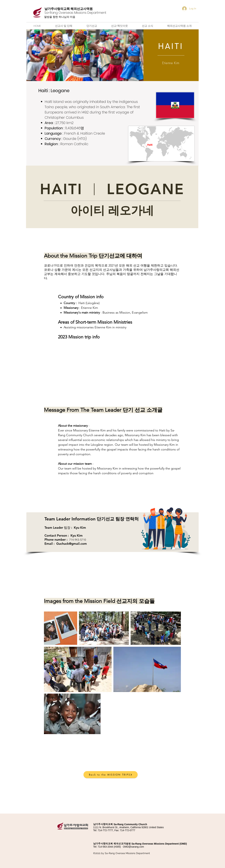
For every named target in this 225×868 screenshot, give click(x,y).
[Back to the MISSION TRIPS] (111, 775)
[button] (111, 753)
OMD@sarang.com (133, 847)
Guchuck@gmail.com (72, 544)
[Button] (70, 13)
